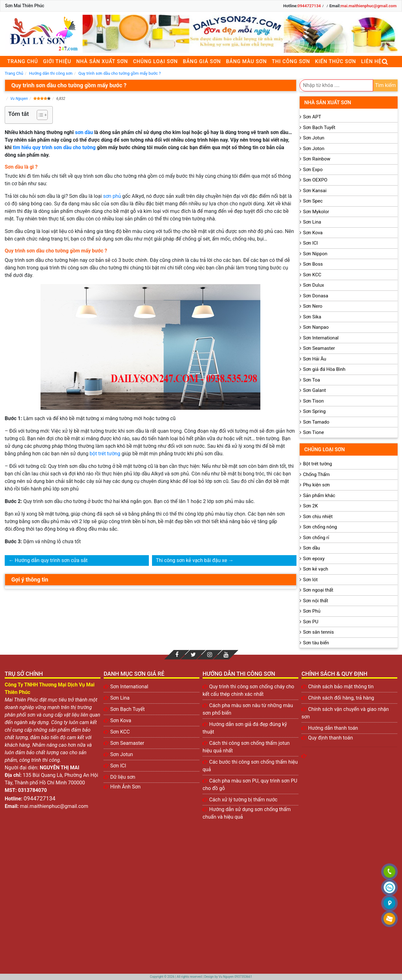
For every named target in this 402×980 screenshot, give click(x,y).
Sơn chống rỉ (316, 538)
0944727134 (309, 6)
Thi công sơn (291, 61)
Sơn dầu (312, 548)
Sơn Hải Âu (315, 359)
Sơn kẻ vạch (316, 569)
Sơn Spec (313, 201)
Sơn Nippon (315, 254)
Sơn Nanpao (316, 327)
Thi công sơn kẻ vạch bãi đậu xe (191, 560)
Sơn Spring (314, 411)
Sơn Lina (312, 222)
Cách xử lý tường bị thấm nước (243, 800)
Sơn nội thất (316, 601)
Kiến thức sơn (336, 61)
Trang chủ (23, 61)
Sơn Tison (313, 401)
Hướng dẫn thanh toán (333, 728)
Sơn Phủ (312, 611)
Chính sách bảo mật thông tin (341, 687)
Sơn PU (311, 622)
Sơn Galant (315, 390)
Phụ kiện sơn (317, 485)
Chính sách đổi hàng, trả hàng (341, 698)
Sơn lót (310, 580)
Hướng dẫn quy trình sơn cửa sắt (51, 560)
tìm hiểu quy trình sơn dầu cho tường (54, 147)
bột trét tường (105, 454)
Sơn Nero (313, 306)
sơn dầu (84, 132)
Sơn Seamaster (319, 348)
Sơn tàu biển (316, 643)
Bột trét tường (318, 464)
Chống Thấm (316, 474)
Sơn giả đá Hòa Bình (324, 369)
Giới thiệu (57, 61)
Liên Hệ (371, 61)
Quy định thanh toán (331, 738)
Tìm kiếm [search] (385, 85)
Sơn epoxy (314, 559)
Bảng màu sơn (246, 61)
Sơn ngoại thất (318, 590)
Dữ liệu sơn (123, 777)
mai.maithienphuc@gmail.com (369, 6)
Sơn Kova (313, 233)
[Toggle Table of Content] (39, 115)
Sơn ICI (310, 243)
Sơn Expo (313, 170)
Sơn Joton (314, 149)
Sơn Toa (312, 380)
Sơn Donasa (316, 296)
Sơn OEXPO (315, 180)
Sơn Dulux (314, 285)
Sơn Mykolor (316, 212)
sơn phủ (112, 196)
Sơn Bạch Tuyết (319, 127)
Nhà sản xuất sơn (102, 61)
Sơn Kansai (315, 191)
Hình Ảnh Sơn (125, 787)
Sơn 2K (310, 506)
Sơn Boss (313, 264)
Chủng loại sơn (155, 61)
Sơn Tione (314, 432)
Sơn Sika (312, 317)
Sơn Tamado (316, 422)
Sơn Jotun (314, 138)
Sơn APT (312, 117)
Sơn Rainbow (317, 159)
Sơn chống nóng (320, 527)
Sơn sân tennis (318, 632)
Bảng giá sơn (202, 61)
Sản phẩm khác (319, 495)
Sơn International (321, 338)
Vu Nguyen (19, 99)
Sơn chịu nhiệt (318, 517)
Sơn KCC (312, 275)
